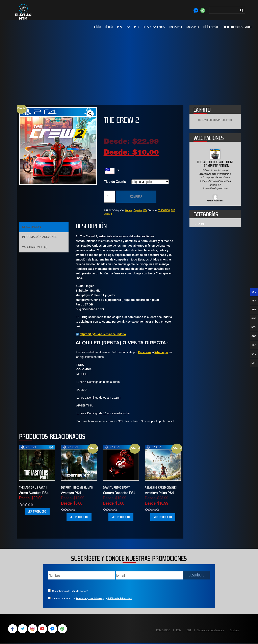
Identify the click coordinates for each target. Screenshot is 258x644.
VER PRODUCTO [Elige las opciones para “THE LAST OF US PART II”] (37, 511)
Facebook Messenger (55, 629)
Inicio (97, 27)
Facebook (145, 352)
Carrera (129, 211)
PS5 (119, 27)
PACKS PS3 (192, 27)
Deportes (138, 211)
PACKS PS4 (175, 27)
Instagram (34, 629)
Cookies (234, 630)
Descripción (32, 227)
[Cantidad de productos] (109, 197)
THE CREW (164, 211)
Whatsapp (161, 352)
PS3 (136, 27)
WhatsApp (65, 629)
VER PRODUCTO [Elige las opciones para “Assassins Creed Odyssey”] (163, 517)
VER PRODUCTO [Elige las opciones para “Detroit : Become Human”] (79, 517)
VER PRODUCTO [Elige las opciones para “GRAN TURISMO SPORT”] (121, 517)
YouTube (44, 629)
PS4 (128, 27)
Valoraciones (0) (35, 247)
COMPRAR (136, 196)
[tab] (43, 227)
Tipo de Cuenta (115, 182)
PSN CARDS (163, 630)
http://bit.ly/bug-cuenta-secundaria (103, 334)
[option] (215, 176)
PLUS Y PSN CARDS (154, 27)
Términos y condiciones (89, 599)
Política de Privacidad (120, 599)
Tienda (109, 27)
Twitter (23, 629)
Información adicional (40, 237)
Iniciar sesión (211, 27)
